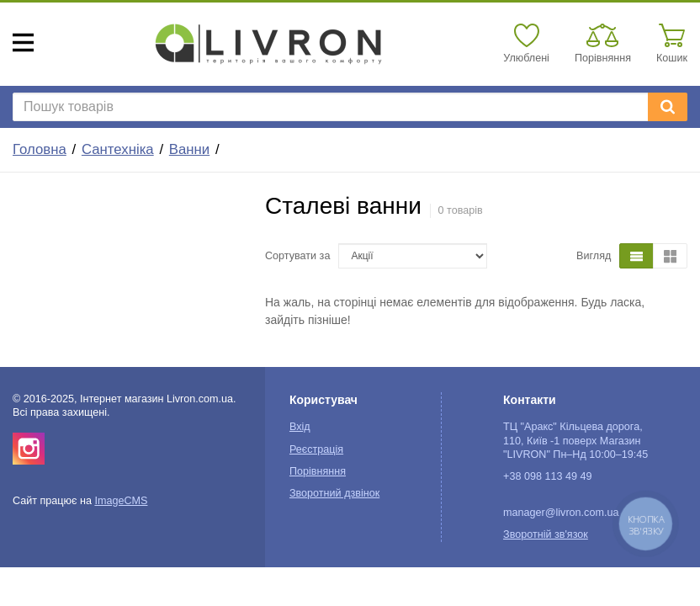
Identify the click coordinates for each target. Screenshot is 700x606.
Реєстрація (316, 449)
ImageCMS (121, 501)
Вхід (300, 427)
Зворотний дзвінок (334, 493)
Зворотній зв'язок (546, 534)
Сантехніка (118, 149)
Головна (40, 149)
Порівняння (318, 471)
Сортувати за (297, 256)
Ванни (189, 149)
